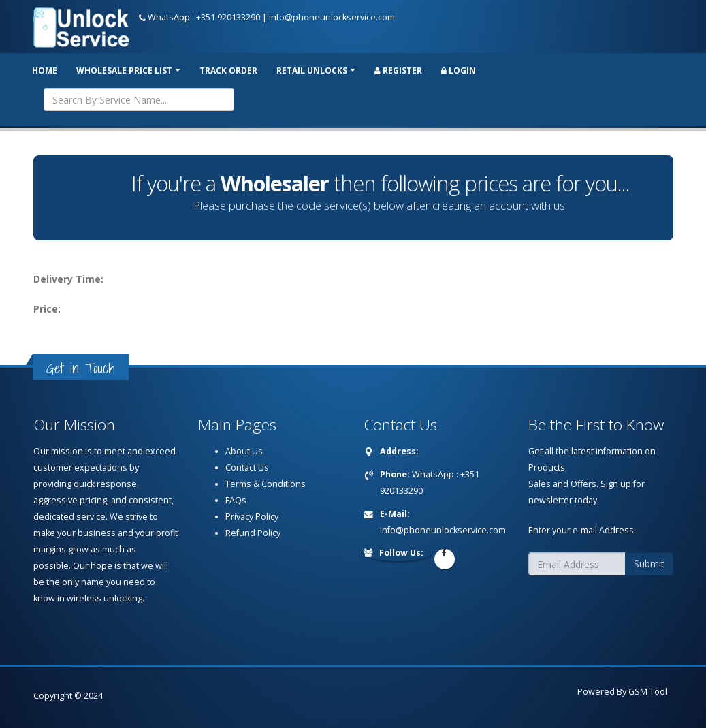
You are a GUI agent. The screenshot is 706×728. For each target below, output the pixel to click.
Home (45, 70)
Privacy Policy (252, 517)
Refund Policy (253, 533)
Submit (649, 564)
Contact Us (247, 468)
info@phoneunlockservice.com (332, 17)
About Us (244, 451)
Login (459, 70)
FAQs (236, 500)
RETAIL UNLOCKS (312, 70)
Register (398, 70)
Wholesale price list (124, 70)
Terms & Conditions (266, 484)
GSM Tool (648, 692)
